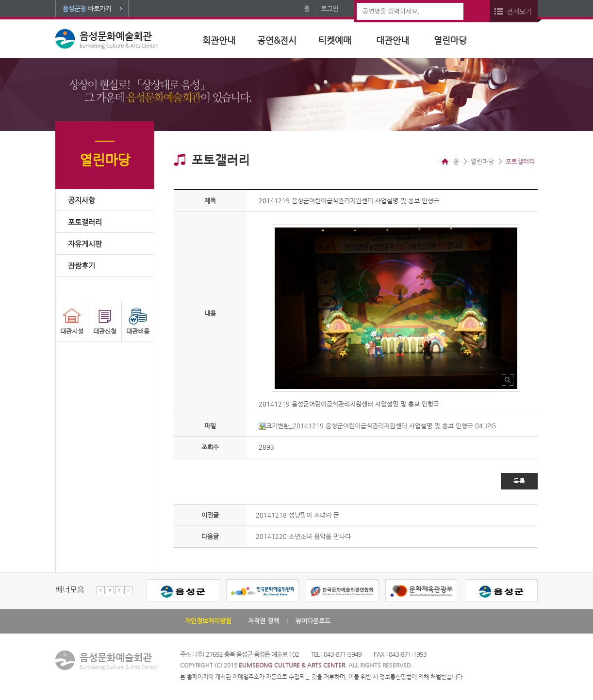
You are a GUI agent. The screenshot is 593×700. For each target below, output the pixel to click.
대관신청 (105, 331)
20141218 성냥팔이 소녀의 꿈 (297, 515)
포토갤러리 (85, 222)
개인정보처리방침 (208, 621)
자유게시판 (85, 244)
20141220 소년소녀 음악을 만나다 (303, 536)
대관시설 (72, 331)
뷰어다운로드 (313, 621)
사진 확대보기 (508, 380)
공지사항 (82, 200)
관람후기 (82, 266)
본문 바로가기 (0, 0)
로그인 (329, 8)
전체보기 (519, 11)
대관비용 (138, 331)
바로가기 (87, 8)
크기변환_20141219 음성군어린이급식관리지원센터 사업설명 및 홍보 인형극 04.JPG (377, 426)
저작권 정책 (264, 621)
